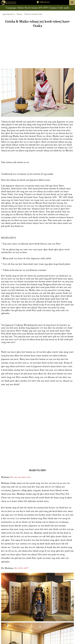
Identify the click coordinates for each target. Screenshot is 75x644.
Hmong (19, 14)
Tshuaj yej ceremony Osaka (33, 14)
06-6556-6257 (22, 568)
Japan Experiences (9, 14)
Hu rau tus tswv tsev (20, 477)
